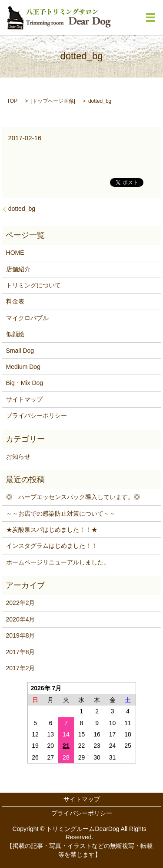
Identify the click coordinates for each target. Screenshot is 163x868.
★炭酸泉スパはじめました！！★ (52, 530)
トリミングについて (33, 285)
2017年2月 (21, 668)
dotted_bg (22, 209)
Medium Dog (23, 367)
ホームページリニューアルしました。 (58, 562)
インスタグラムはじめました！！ (52, 546)
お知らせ (18, 456)
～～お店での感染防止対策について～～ (61, 513)
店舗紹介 (18, 269)
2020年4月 (21, 619)
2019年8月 (21, 635)
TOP (12, 101)
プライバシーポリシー (37, 415)
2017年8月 (21, 652)
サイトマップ (24, 399)
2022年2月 (21, 603)
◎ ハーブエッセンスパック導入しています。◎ (73, 497)
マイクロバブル (27, 318)
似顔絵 (15, 334)
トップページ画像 (53, 101)
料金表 (15, 301)
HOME (15, 253)
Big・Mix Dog (25, 383)
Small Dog (20, 351)
